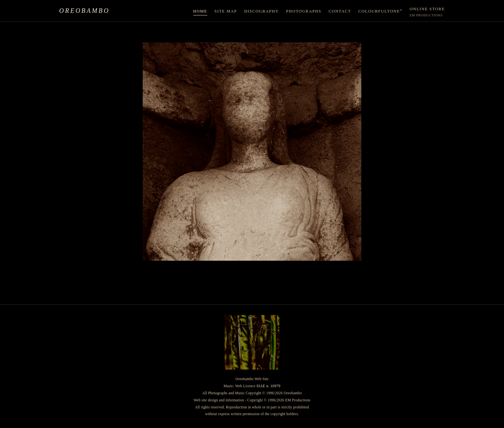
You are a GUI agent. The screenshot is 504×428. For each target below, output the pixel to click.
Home (200, 11)
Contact (340, 11)
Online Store (427, 12)
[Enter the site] (252, 152)
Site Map (226, 11)
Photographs (304, 11)
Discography (262, 11)
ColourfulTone (380, 11)
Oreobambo (84, 11)
